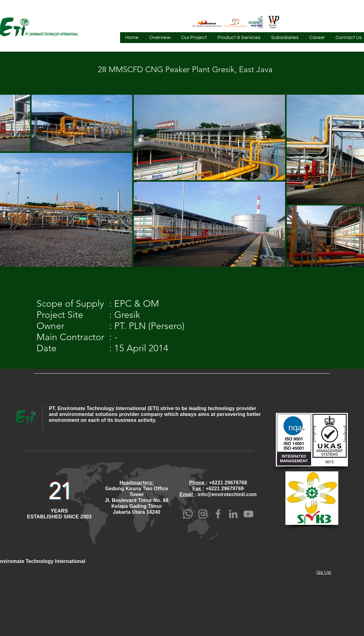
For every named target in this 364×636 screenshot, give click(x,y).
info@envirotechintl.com (227, 494)
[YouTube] (248, 514)
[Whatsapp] (188, 514)
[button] (160, 40)
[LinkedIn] (233, 514)
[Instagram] (203, 514)
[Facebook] (218, 514)
